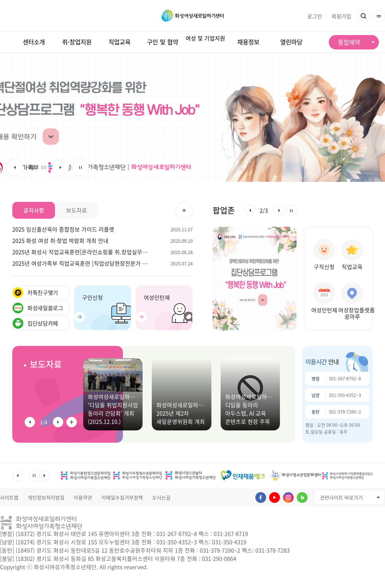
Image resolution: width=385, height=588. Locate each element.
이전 (15, 167)
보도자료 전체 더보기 (72, 422)
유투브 (275, 498)
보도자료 (46, 364)
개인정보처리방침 (46, 497)
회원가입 (341, 16)
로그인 (315, 16)
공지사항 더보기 (184, 210)
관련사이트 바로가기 (342, 497)
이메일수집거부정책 (122, 497)
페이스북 (261, 498)
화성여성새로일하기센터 (192, 16)
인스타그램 (288, 498)
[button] (250, 210)
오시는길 (161, 497)
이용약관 (83, 497)
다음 (60, 167)
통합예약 (349, 42)
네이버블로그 (302, 498)
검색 (363, 16)
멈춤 (80, 167)
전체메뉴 (379, 16)
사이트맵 (9, 497)
